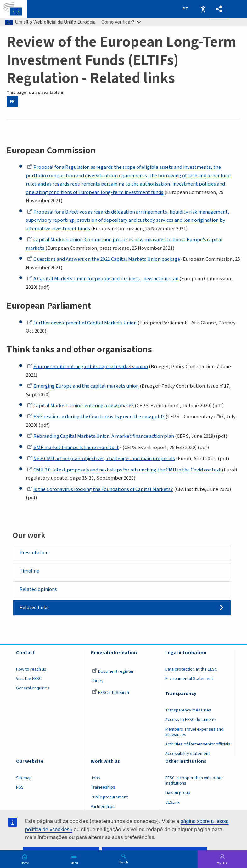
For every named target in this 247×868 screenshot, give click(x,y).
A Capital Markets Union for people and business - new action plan (104, 279)
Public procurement (109, 797)
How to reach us (31, 670)
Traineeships (103, 788)
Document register (113, 672)
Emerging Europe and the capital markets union (84, 386)
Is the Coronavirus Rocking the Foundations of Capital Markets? (101, 489)
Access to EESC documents (191, 720)
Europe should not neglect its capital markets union (88, 367)
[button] (219, 9)
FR (12, 102)
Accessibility (203, 9)
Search (124, 862)
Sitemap (24, 779)
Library (97, 682)
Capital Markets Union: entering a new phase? (81, 406)
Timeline (30, 571)
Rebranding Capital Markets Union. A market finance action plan (101, 436)
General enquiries (33, 689)
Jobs (95, 779)
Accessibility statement (188, 754)
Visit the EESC (29, 679)
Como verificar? (121, 22)
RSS (20, 788)
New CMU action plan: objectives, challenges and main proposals (102, 459)
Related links (34, 608)
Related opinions (39, 590)
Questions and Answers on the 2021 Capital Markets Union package (104, 259)
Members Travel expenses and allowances (194, 732)
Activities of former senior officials (198, 745)
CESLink (172, 803)
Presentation (34, 553)
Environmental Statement (189, 679)
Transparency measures (188, 711)
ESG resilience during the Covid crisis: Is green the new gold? (97, 417)
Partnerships (103, 807)
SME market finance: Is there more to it (74, 448)
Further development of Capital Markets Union (83, 323)
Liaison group (178, 793)
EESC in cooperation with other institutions (194, 781)
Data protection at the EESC (191, 670)
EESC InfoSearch (110, 693)
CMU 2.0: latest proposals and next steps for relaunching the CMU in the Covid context (125, 470)
